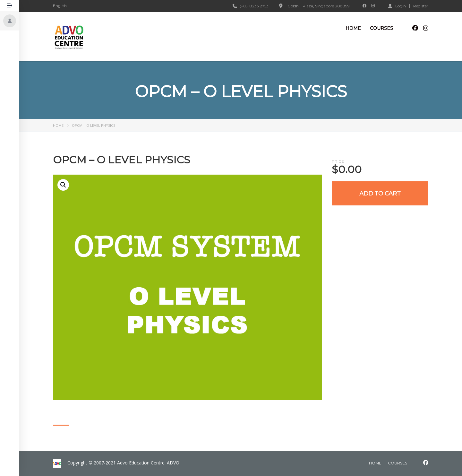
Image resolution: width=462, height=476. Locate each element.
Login (397, 6)
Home (353, 28)
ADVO (173, 463)
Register (421, 6)
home (375, 463)
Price (338, 161)
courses (398, 463)
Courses (381, 28)
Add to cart (380, 194)
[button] (63, 185)
